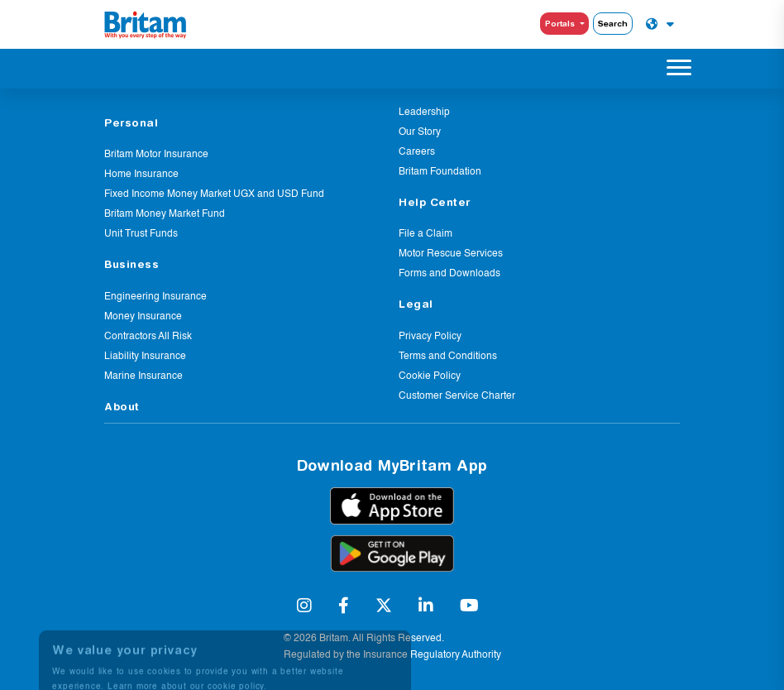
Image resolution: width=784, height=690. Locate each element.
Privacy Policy (430, 337)
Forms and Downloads (449, 274)
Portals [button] (561, 23)
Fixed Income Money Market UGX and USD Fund (214, 194)
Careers (417, 152)
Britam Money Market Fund (165, 214)
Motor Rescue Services (451, 254)
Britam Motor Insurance (156, 155)
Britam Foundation (440, 172)
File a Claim (425, 234)
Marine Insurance (143, 376)
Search (613, 23)
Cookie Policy (430, 376)
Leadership (424, 113)
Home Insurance (141, 175)
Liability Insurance (145, 357)
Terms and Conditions (448, 357)
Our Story (420, 132)
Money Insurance (143, 317)
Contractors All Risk (148, 337)
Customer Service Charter (457, 396)
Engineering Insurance (155, 297)
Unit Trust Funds (141, 234)
